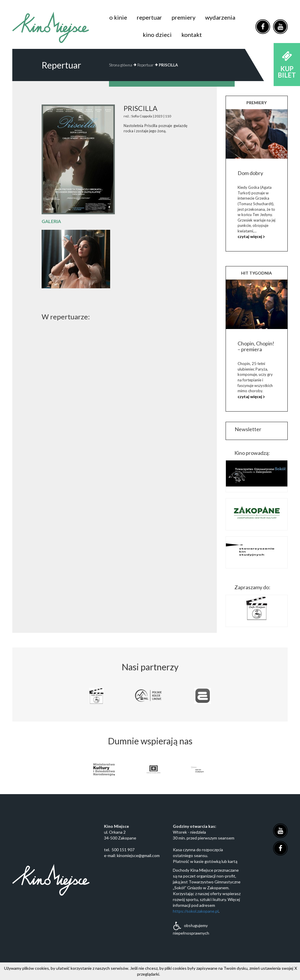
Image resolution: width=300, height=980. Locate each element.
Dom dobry (250, 173)
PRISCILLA (168, 65)
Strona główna (121, 65)
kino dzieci (157, 35)
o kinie (118, 17)
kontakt (192, 35)
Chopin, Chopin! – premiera (256, 346)
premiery (184, 17)
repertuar (149, 17)
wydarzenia (220, 17)
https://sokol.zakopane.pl (196, 911)
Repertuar (145, 65)
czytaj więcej (250, 236)
